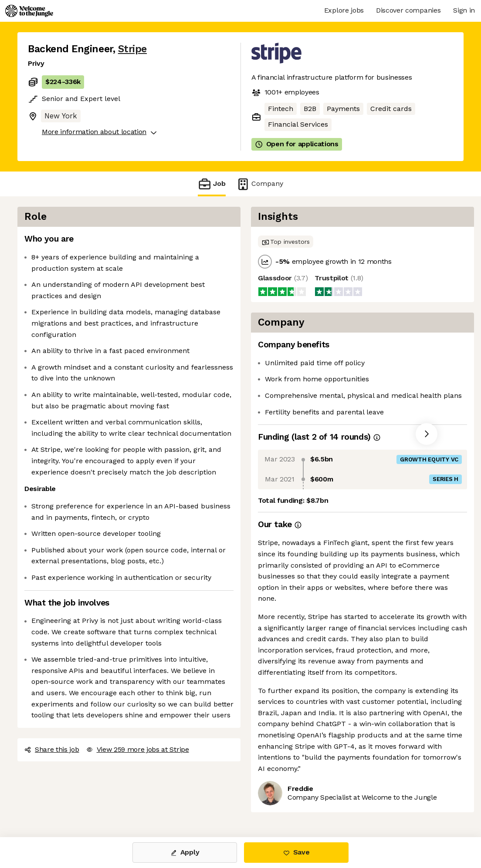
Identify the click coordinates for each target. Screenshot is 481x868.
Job (212, 184)
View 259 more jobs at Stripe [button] (138, 749)
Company (260, 184)
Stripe (132, 49)
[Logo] (29, 11)
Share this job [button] (52, 749)
